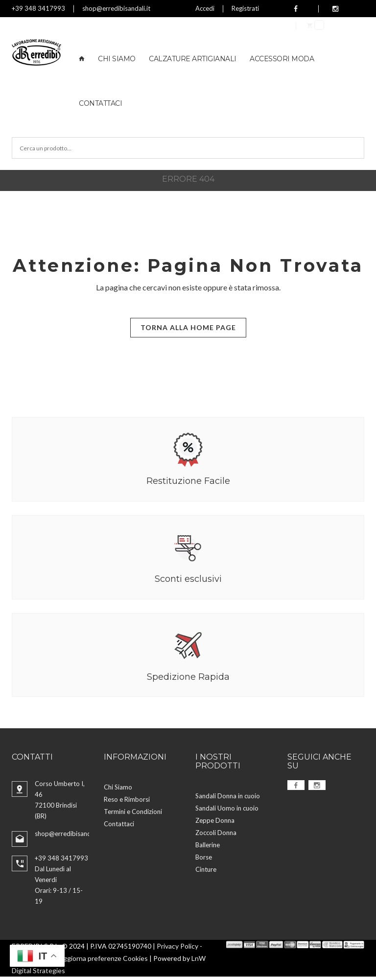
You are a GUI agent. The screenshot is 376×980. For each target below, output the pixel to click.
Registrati (245, 8)
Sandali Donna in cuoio (228, 799)
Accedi (205, 8)
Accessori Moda (282, 59)
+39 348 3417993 (38, 8)
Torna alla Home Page (188, 327)
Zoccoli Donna (216, 836)
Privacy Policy (177, 949)
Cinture (206, 872)
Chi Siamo (117, 59)
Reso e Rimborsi (127, 803)
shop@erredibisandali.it (116, 8)
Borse (204, 860)
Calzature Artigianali (193, 59)
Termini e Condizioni (133, 815)
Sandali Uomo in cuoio (227, 811)
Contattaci (100, 103)
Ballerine (208, 848)
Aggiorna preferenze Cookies (103, 962)
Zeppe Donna (215, 823)
